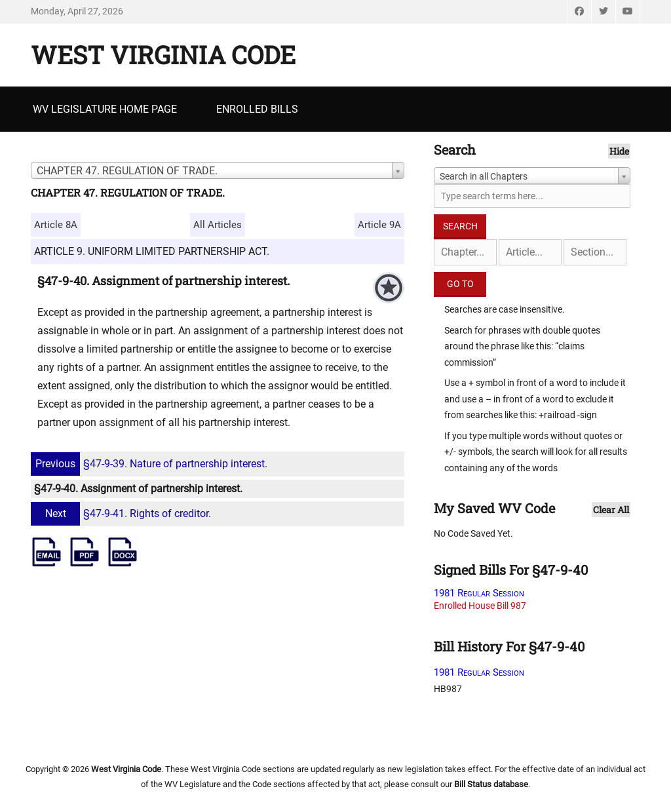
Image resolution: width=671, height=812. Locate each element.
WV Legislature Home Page (105, 109)
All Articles (218, 225)
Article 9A (379, 225)
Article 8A (56, 225)
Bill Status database (491, 784)
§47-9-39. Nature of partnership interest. (151, 464)
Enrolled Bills (257, 109)
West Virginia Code (163, 54)
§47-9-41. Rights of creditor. (123, 513)
